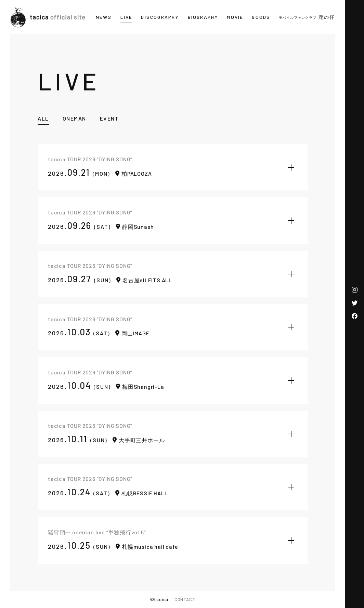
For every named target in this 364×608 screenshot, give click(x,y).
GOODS (261, 17)
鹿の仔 (307, 17)
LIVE (127, 17)
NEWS (104, 17)
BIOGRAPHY (203, 17)
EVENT (109, 118)
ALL (43, 118)
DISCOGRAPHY (160, 17)
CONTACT (185, 599)
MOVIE (235, 17)
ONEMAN (74, 118)
